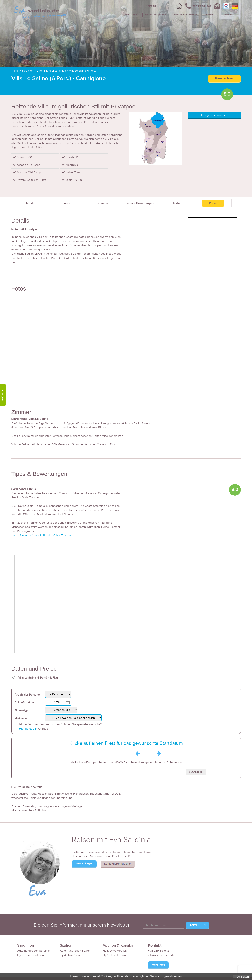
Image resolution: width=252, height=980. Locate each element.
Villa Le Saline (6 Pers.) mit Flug (38, 678)
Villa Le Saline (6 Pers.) (83, 71)
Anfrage (151, 6)
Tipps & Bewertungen (140, 203)
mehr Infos (158, 965)
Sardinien (28, 71)
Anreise (210, 15)
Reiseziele (131, 15)
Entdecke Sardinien (186, 15)
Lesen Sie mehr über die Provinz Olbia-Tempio (41, 535)
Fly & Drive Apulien (115, 951)
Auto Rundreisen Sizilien (75, 951)
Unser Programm (155, 15)
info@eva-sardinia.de (161, 955)
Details (30, 203)
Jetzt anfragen (84, 864)
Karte (176, 203)
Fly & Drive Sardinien (30, 955)
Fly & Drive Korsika (115, 955)
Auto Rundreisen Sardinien (34, 951)
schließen (243, 977)
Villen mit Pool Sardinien (51, 71)
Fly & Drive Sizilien (71, 955)
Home (15, 71)
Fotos (66, 203)
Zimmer (103, 203)
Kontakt (228, 15)
